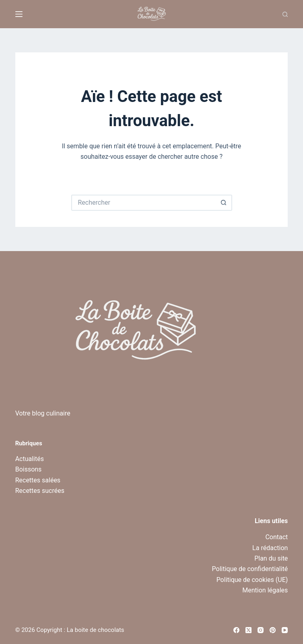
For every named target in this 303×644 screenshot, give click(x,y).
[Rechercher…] (144, 203)
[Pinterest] (273, 630)
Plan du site (271, 558)
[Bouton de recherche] (224, 203)
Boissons (29, 469)
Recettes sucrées (40, 491)
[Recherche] (285, 14)
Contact (276, 537)
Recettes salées (38, 480)
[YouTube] (285, 630)
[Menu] (19, 14)
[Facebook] (236, 630)
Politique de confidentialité (250, 569)
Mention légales (265, 590)
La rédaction (270, 548)
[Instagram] (261, 630)
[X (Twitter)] (248, 630)
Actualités (30, 459)
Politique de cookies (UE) (252, 580)
